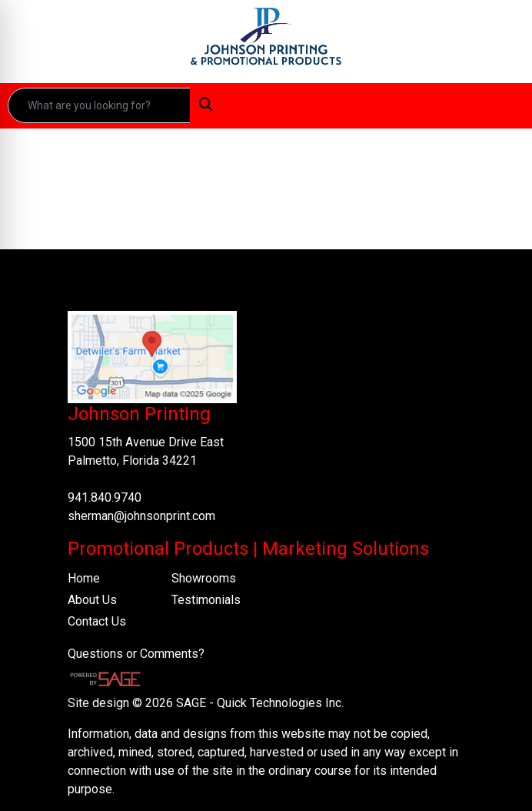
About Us (92, 600)
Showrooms (204, 578)
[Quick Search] (99, 105)
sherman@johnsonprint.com (141, 516)
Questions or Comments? (136, 654)
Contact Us (97, 621)
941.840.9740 (105, 497)
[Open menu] (501, 105)
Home (84, 578)
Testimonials (206, 600)
